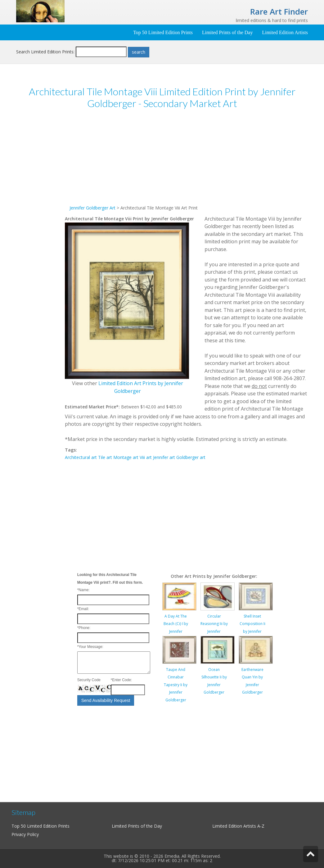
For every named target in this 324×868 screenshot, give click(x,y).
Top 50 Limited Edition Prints (163, 32)
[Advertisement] (40, 210)
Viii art (146, 457)
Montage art (126, 457)
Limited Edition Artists (285, 32)
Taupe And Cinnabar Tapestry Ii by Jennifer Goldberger (176, 685)
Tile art (105, 457)
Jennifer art (164, 457)
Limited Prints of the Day (227, 32)
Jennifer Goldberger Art (92, 208)
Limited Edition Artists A (236, 826)
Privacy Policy (25, 834)
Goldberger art (191, 457)
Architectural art (81, 457)
